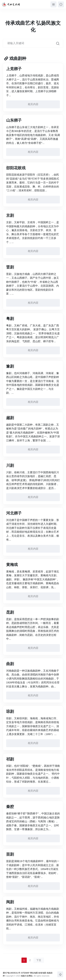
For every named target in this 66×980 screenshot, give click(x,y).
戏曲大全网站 (27, 976)
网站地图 (34, 973)
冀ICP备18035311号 (12, 973)
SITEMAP (25, 973)
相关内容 (33, 104)
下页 (39, 960)
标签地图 (42, 973)
